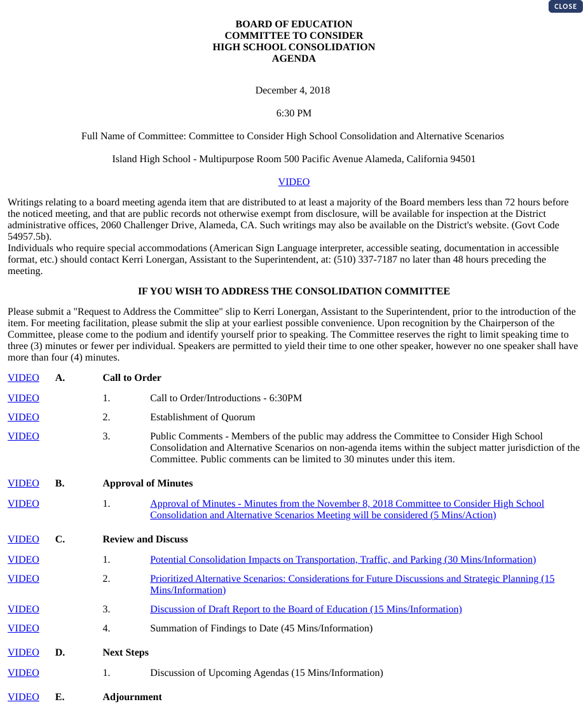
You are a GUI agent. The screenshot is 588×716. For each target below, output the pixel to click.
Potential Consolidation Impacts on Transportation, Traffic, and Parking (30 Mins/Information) (343, 560)
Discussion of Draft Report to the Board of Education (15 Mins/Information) (306, 609)
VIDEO (294, 182)
